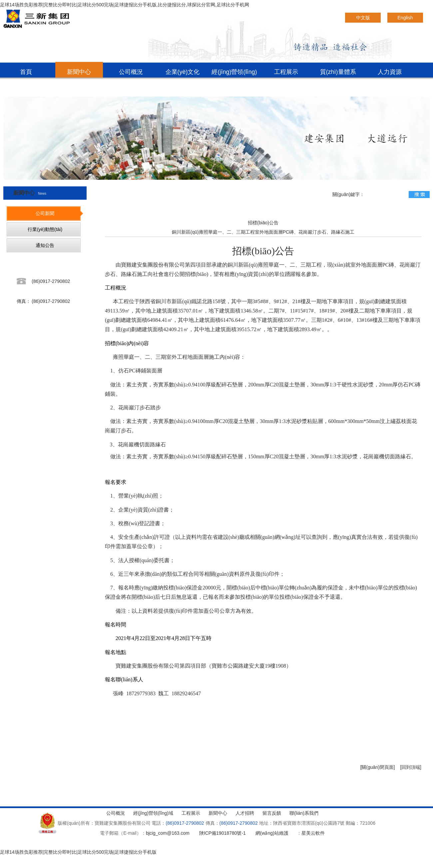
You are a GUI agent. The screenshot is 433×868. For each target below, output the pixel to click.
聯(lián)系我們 (27, 89)
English (405, 18)
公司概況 (131, 72)
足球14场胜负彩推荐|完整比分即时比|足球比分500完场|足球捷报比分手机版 (78, 852)
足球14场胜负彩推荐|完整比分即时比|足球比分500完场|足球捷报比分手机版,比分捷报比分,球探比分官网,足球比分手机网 (125, 5)
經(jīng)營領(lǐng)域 (234, 74)
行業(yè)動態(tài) (45, 229)
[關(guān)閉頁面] (377, 767)
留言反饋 (272, 813)
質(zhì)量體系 (338, 72)
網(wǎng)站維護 (272, 833)
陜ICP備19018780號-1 (222, 833)
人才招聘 (245, 813)
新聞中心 (79, 72)
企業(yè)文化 (183, 72)
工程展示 (286, 72)
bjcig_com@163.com (168, 833)
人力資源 (390, 72)
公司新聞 (45, 213)
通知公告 (45, 245)
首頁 (26, 72)
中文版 (363, 18)
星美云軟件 (313, 833)
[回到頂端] (411, 767)
